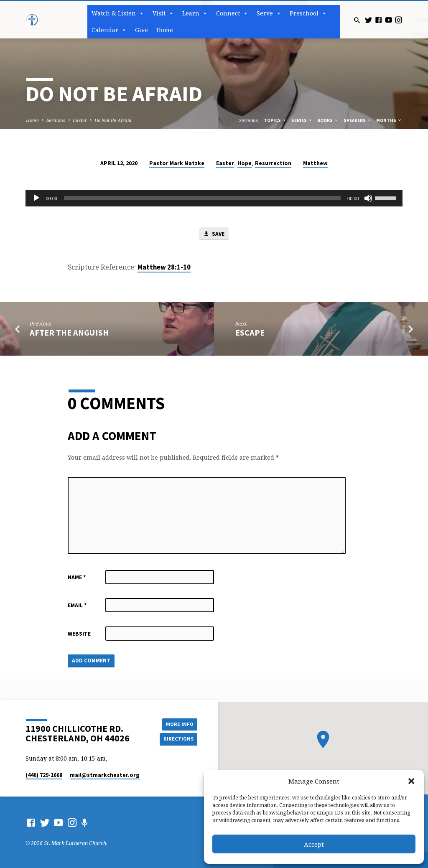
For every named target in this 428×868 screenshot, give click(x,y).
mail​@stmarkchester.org (105, 775)
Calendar (109, 30)
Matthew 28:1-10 (164, 268)
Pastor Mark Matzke (177, 163)
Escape (250, 333)
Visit (163, 13)
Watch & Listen (118, 13)
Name (77, 577)
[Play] (36, 198)
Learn (195, 13)
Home (165, 30)
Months (389, 120)
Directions (178, 739)
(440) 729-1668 (44, 775)
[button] (411, 781)
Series (302, 120)
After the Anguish (69, 333)
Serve (269, 13)
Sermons (56, 120)
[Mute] (368, 198)
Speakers (358, 120)
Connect (232, 13)
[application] (214, 198)
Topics (275, 120)
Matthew (315, 163)
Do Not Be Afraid (113, 120)
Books (328, 120)
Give (141, 30)
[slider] (202, 198)
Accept (314, 844)
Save (214, 234)
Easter (80, 120)
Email (77, 605)
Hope (245, 163)
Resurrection (273, 163)
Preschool (308, 13)
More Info (178, 724)
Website (79, 634)
